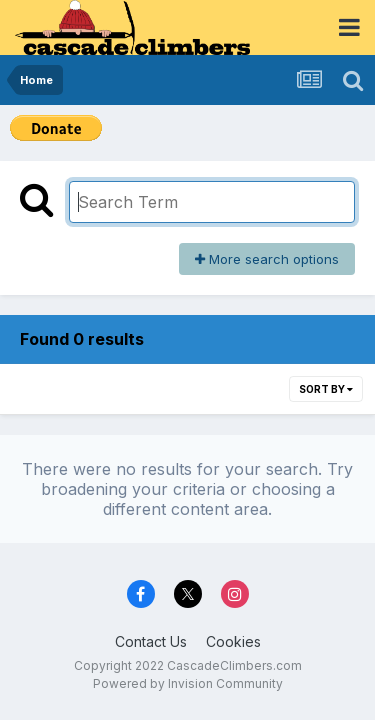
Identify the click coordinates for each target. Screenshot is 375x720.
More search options (267, 259)
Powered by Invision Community (188, 683)
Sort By (326, 389)
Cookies (233, 641)
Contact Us (151, 641)
